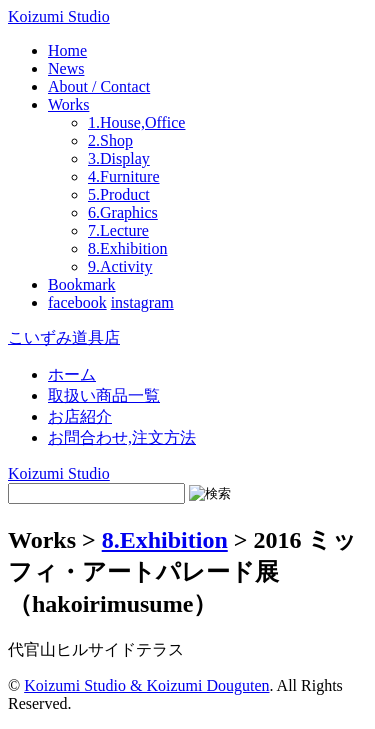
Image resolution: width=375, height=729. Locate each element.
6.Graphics (123, 212)
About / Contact (99, 86)
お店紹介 (80, 416)
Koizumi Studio (59, 16)
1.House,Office (136, 122)
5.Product (119, 194)
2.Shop (110, 140)
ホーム (72, 374)
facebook (77, 302)
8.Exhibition (128, 248)
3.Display (119, 158)
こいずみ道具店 (64, 337)
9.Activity (120, 266)
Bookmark (82, 284)
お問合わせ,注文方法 (122, 437)
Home (67, 50)
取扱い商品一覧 (104, 395)
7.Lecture (118, 230)
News (66, 68)
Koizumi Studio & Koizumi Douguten (146, 685)
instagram (142, 302)
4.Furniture (124, 176)
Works (68, 104)
